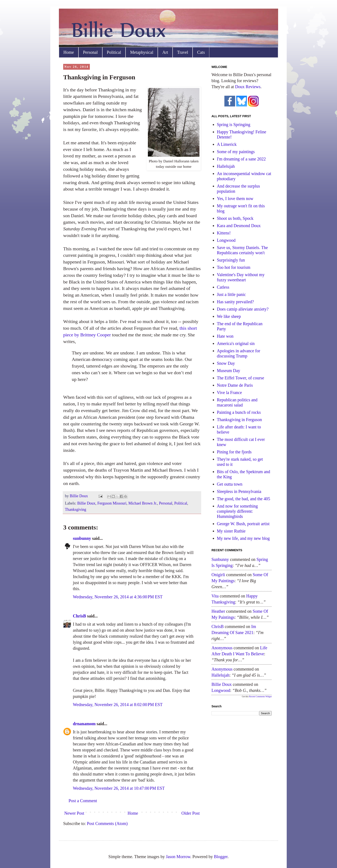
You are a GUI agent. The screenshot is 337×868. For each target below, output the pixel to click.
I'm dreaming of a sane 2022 (241, 159)
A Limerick (227, 144)
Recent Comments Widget (260, 696)
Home (69, 52)
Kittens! (224, 233)
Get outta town (230, 484)
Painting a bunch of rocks (239, 412)
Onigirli (218, 575)
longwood (221, 690)
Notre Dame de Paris (235, 385)
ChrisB (79, 616)
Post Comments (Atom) (107, 823)
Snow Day (226, 363)
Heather (218, 611)
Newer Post (74, 813)
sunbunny (82, 538)
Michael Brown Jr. (143, 503)
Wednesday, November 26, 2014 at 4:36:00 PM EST (118, 597)
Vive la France (229, 392)
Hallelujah (226, 166)
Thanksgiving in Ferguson (239, 420)
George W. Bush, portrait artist (243, 524)
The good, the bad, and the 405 (244, 499)
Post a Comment (83, 801)
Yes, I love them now (235, 199)
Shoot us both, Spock (235, 218)
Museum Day (228, 371)
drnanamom (84, 724)
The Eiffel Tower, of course (240, 378)
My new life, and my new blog (243, 538)
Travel (183, 52)
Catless (223, 287)
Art (165, 52)
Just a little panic (231, 294)
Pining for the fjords (234, 452)
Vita (215, 596)
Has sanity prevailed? (235, 302)
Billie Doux (86, 503)
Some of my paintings (236, 152)
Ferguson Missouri (112, 503)
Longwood (226, 240)
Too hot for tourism (234, 267)
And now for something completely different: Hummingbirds (237, 511)
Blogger (221, 857)
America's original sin (236, 343)
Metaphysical (142, 52)
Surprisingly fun (231, 260)
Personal (90, 52)
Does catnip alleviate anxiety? (243, 309)
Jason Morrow (178, 857)
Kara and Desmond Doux (239, 226)
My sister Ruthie (231, 531)
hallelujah (220, 675)
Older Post (191, 813)
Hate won (225, 336)
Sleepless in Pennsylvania (239, 491)
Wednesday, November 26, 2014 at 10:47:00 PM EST (119, 788)
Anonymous (222, 648)
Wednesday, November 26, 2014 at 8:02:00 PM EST (118, 705)
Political (114, 52)
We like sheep (229, 316)
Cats (201, 52)
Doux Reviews (248, 87)
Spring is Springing (234, 125)
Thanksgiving (76, 509)
